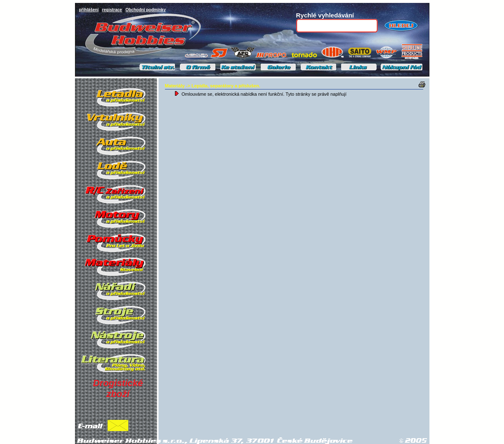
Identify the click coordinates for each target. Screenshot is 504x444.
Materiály (175, 86)
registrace (112, 10)
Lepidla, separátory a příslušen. (226, 86)
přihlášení (89, 10)
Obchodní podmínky (146, 10)
